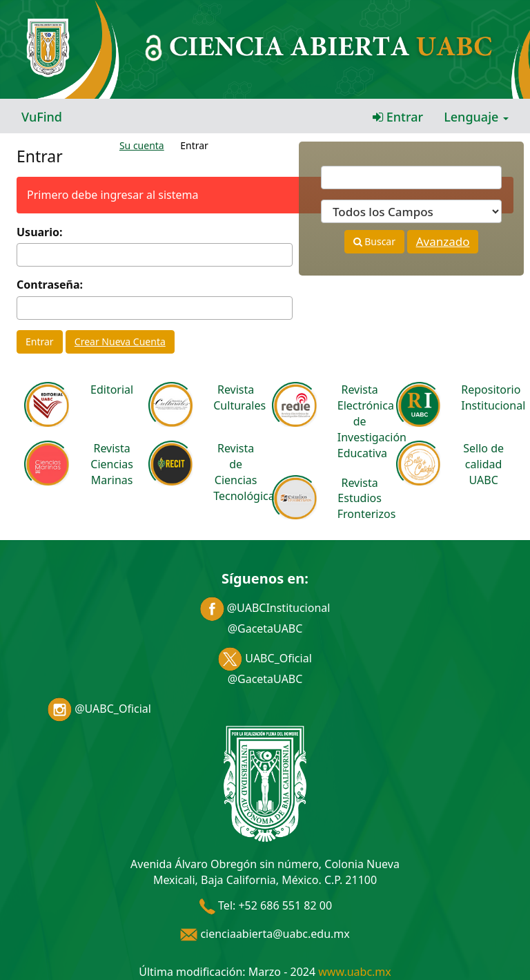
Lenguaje (476, 117)
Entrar (398, 117)
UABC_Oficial (265, 658)
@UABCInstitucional (265, 608)
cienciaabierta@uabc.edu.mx (265, 934)
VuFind (42, 117)
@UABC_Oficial (99, 709)
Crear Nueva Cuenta (120, 342)
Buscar (374, 241)
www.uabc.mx (354, 972)
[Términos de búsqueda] (411, 177)
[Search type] (411, 211)
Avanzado (443, 241)
